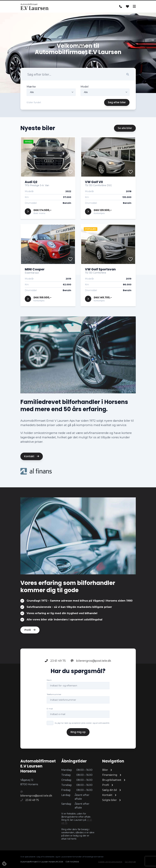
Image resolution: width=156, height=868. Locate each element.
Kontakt (32, 456)
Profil (30, 630)
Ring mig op (78, 732)
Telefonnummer (54, 694)
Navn (49, 680)
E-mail (50, 709)
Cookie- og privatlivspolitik (110, 862)
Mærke (31, 87)
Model (85, 87)
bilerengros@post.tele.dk (91, 661)
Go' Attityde (130, 862)
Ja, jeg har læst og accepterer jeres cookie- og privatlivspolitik (82, 723)
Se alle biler (125, 128)
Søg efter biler (117, 102)
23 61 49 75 (55, 661)
